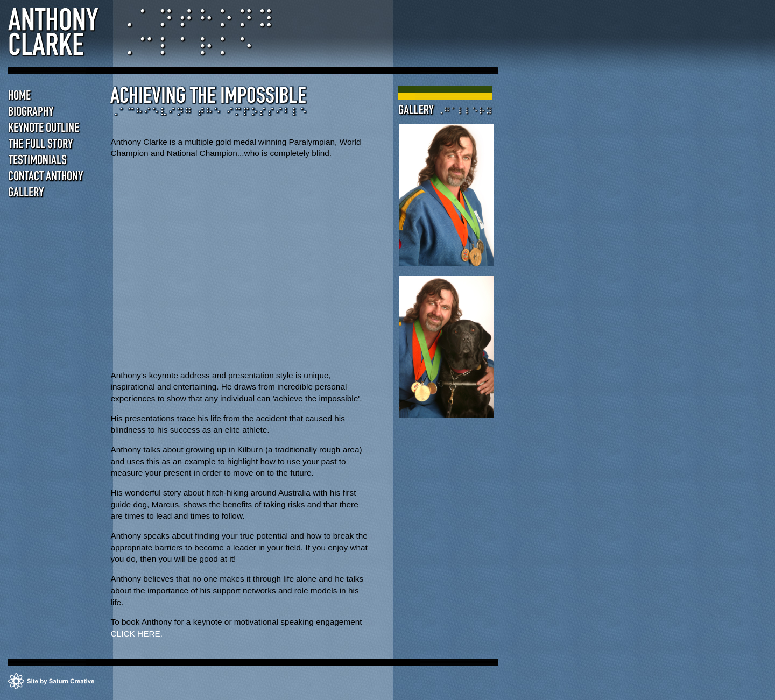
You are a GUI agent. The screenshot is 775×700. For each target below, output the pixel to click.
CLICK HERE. (136, 634)
